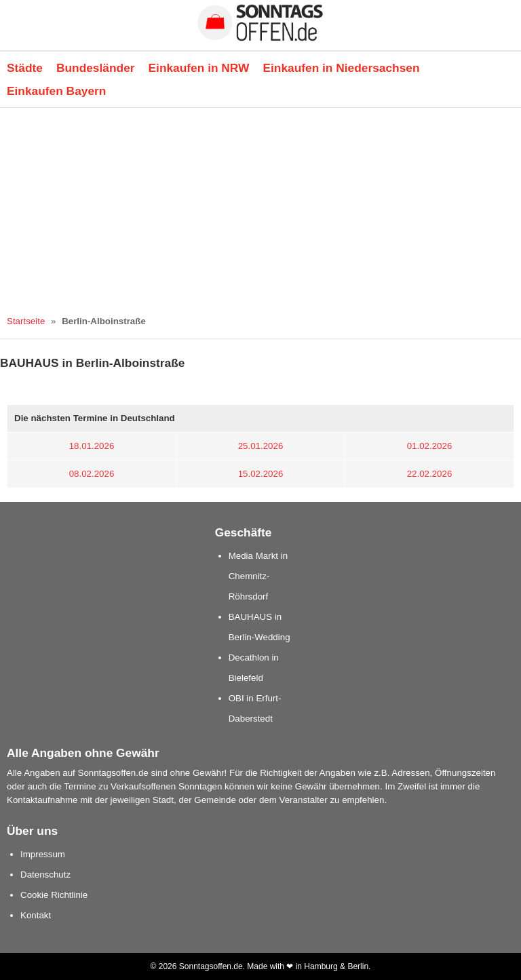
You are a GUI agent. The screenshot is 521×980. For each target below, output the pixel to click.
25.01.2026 (261, 446)
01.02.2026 (430, 446)
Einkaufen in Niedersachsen (341, 68)
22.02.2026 (430, 474)
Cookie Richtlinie (54, 895)
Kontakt (36, 915)
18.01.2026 (92, 446)
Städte (25, 68)
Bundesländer (96, 68)
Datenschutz (45, 875)
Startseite (26, 321)
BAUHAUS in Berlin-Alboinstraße (92, 363)
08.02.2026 (92, 474)
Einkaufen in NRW (199, 68)
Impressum (43, 854)
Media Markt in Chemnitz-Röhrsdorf (258, 576)
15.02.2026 (261, 474)
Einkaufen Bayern (56, 91)
